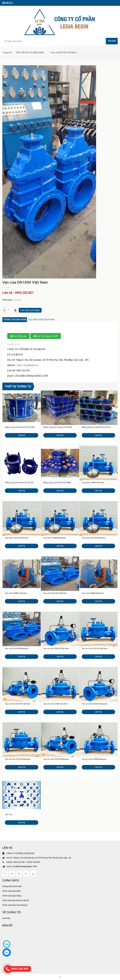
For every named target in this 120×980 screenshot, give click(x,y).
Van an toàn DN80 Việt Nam (56, 704)
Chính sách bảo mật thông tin (15, 905)
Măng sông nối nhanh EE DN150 (96, 427)
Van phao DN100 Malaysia (94, 538)
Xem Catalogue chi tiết (46, 336)
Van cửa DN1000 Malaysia (17, 648)
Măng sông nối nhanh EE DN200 (58, 427)
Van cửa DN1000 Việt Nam (64, 53)
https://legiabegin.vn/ (27, 365)
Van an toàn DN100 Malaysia (56, 759)
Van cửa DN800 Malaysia (93, 593)
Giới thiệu (6, 918)
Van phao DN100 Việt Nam (17, 538)
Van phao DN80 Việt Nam (93, 482)
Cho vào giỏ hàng (30, 310)
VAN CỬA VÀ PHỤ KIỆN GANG (30, 53)
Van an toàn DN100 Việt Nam (18, 704)
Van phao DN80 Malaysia (55, 538)
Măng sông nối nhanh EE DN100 (19, 482)
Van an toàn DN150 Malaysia (18, 759)
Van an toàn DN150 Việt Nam (95, 648)
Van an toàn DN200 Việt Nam (56, 648)
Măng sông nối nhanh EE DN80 (57, 482)
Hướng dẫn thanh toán (12, 886)
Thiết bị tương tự (18, 386)
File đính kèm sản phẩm (41, 320)
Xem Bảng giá (18, 336)
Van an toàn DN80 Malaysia (94, 759)
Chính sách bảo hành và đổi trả (16, 900)
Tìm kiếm (112, 41)
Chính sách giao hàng (12, 896)
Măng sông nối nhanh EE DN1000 (20, 427)
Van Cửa (9, 814)
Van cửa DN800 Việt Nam (16, 593)
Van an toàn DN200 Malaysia (95, 704)
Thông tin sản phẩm (15, 320)
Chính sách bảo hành (11, 891)
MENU (8, 3)
